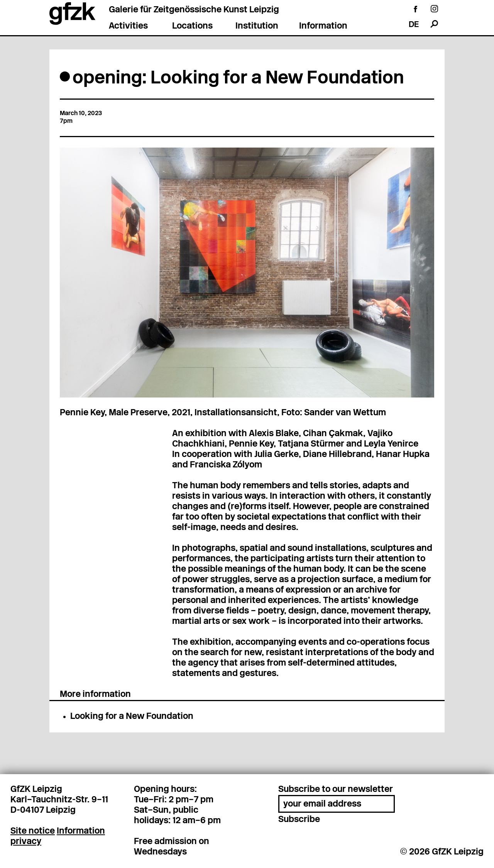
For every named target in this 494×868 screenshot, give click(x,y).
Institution (257, 26)
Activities (128, 26)
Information (323, 26)
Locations (192, 26)
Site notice (33, 831)
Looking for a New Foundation (132, 717)
